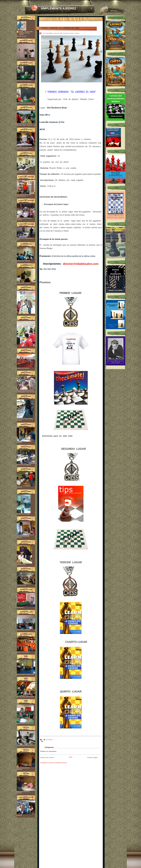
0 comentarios (49, 740)
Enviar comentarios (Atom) (58, 763)
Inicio (71, 757)
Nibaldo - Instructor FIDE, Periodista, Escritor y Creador (26, 33)
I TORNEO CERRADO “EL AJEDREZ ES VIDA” (59, 28)
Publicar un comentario (48, 751)
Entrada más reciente (47, 757)
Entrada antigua (92, 757)
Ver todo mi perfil (21, 36)
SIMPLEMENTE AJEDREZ (58, 8)
